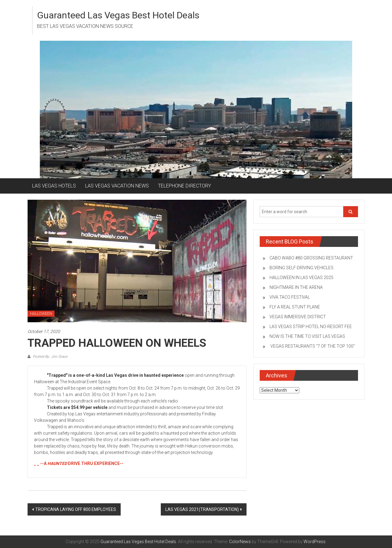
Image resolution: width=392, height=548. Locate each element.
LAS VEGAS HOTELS (54, 186)
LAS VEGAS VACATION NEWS (117, 186)
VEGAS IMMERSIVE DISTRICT (298, 317)
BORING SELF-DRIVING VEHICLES (302, 268)
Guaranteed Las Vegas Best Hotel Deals (118, 15)
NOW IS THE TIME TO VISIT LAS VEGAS (307, 336)
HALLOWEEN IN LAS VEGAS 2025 (302, 278)
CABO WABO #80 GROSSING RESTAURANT (311, 258)
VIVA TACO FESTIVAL (290, 297)
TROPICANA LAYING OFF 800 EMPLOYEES (76, 509)
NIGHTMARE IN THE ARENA (296, 287)
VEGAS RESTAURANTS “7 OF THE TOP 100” (312, 346)
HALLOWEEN (41, 314)
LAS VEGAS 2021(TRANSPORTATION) (202, 509)
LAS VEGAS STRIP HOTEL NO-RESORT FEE (311, 327)
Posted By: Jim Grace (50, 357)
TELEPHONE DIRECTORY (185, 186)
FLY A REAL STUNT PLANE (295, 307)
